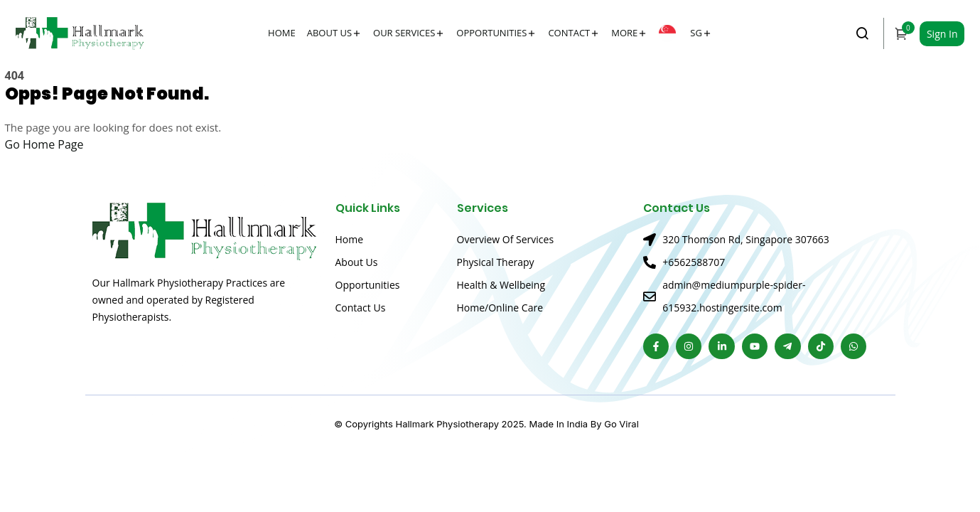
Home (282, 33)
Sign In (942, 34)
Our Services (404, 33)
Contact (569, 33)
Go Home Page (44, 144)
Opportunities (491, 33)
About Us (329, 33)
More (624, 33)
